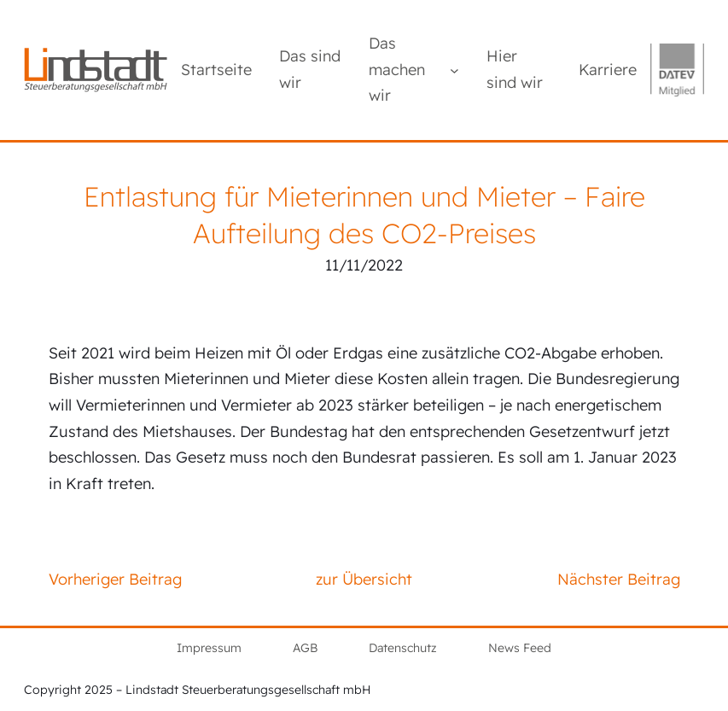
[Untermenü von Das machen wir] (454, 70)
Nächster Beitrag (619, 579)
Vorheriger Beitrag (115, 579)
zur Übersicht (364, 579)
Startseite (216, 70)
